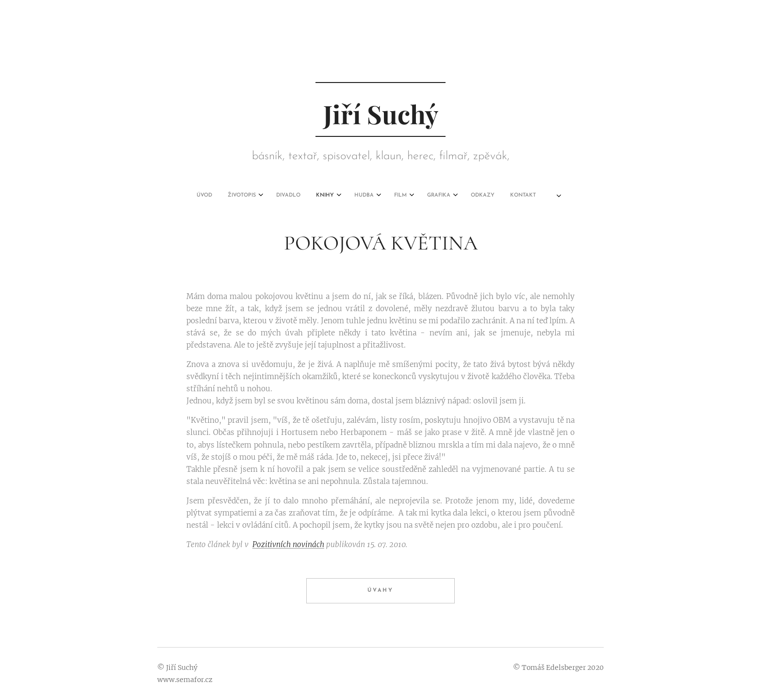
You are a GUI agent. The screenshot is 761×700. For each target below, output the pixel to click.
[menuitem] (279, 196)
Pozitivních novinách (288, 544)
